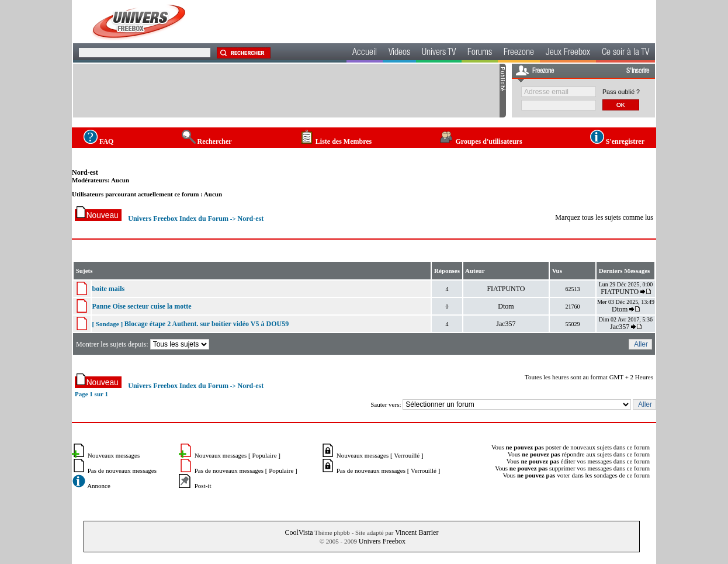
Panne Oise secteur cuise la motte (142, 306)
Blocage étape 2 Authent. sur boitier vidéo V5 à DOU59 (207, 324)
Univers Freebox (382, 541)
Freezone (519, 53)
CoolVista (299, 532)
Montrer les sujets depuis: (143, 344)
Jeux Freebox (568, 53)
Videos (399, 53)
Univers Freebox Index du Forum (178, 219)
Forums (480, 53)
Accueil (365, 53)
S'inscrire (638, 71)
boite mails (109, 289)
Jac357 (506, 324)
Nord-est (85, 172)
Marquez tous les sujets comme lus (604, 217)
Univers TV (439, 53)
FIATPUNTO (506, 289)
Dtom (506, 306)
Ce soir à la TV (625, 53)
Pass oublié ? (621, 92)
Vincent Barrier (417, 532)
